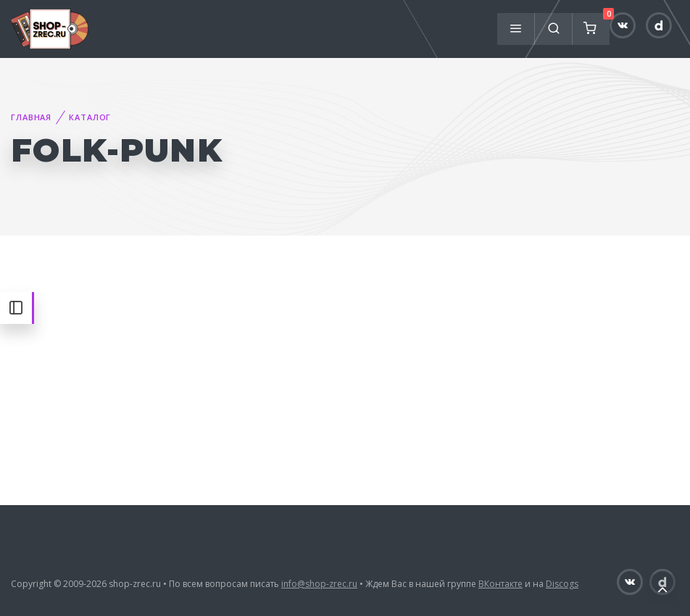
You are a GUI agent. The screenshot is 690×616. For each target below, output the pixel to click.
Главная (31, 117)
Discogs (562, 584)
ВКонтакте (500, 584)
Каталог (90, 117)
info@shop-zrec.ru (319, 584)
